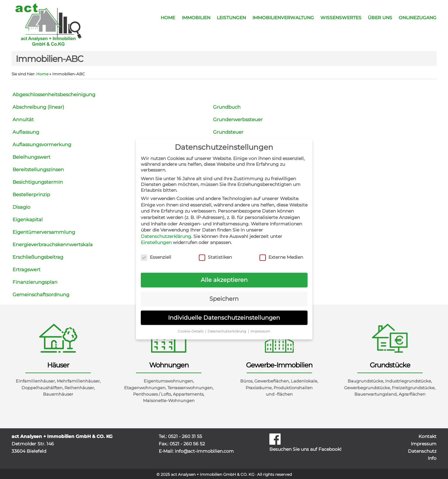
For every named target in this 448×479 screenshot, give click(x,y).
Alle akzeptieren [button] (224, 276)
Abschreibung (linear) (38, 107)
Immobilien (196, 18)
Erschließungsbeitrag (38, 257)
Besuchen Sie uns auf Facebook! (316, 442)
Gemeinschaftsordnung (41, 294)
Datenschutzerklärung (166, 232)
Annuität (23, 119)
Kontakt (427, 436)
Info (432, 458)
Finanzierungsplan (35, 282)
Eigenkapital (28, 219)
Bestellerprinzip (31, 194)
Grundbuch (227, 107)
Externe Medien (281, 253)
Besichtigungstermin (38, 182)
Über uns (380, 18)
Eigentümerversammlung (44, 232)
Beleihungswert (31, 157)
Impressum (424, 444)
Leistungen (231, 18)
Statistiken (215, 253)
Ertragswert (26, 269)
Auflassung (26, 132)
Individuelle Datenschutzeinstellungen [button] (224, 313)
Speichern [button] (224, 294)
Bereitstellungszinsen (38, 169)
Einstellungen (156, 238)
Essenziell (156, 253)
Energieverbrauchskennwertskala (53, 244)
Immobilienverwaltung (283, 18)
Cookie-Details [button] (191, 327)
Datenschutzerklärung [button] (227, 327)
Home (168, 18)
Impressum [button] (260, 327)
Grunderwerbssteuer (238, 119)
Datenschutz (422, 451)
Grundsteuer (228, 132)
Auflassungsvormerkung (42, 144)
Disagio (21, 207)
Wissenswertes (341, 18)
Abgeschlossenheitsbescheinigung (54, 94)
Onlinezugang (418, 18)
